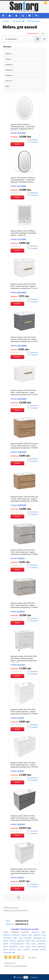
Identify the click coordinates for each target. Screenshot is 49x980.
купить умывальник (11, 947)
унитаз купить (25, 947)
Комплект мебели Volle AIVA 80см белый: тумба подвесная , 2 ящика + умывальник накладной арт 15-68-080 (24, 765)
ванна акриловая (39, 947)
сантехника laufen (10, 938)
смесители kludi (39, 935)
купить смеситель (38, 944)
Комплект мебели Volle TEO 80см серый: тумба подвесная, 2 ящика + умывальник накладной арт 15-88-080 (24, 818)
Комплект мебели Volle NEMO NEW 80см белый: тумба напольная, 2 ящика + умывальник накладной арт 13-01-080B (24, 659)
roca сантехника (25, 938)
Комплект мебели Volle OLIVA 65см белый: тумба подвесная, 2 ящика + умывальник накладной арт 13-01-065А (24, 872)
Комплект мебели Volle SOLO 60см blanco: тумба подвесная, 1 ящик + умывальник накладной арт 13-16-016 (24, 392)
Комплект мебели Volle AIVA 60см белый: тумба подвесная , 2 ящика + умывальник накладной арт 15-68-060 (24, 712)
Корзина (25, 977)
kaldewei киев (26, 935)
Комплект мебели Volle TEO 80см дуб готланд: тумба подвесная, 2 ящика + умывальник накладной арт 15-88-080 (24, 499)
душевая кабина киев (26, 941)
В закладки (32, 142)
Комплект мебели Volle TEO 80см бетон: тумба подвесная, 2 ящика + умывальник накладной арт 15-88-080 (24, 605)
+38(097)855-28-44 (21, 924)
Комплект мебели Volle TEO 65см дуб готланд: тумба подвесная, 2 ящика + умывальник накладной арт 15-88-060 (24, 446)
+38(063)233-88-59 (21, 921)
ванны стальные (24, 950)
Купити (17, 144)
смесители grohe (38, 932)
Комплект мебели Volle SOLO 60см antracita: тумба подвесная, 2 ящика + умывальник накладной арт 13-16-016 (24, 339)
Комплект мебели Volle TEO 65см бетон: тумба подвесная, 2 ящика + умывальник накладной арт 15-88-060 (24, 552)
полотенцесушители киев (20, 944)
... (29, 898)
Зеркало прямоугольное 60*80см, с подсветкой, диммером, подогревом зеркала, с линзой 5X (23, 233)
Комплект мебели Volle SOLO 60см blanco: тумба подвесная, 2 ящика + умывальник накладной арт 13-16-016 (24, 286)
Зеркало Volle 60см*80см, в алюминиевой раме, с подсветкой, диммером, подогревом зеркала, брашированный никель (23, 128)
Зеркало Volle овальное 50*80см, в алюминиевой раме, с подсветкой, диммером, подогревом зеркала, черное (23, 181)
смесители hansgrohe (11, 935)
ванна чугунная (9, 950)
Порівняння (32, 140)
